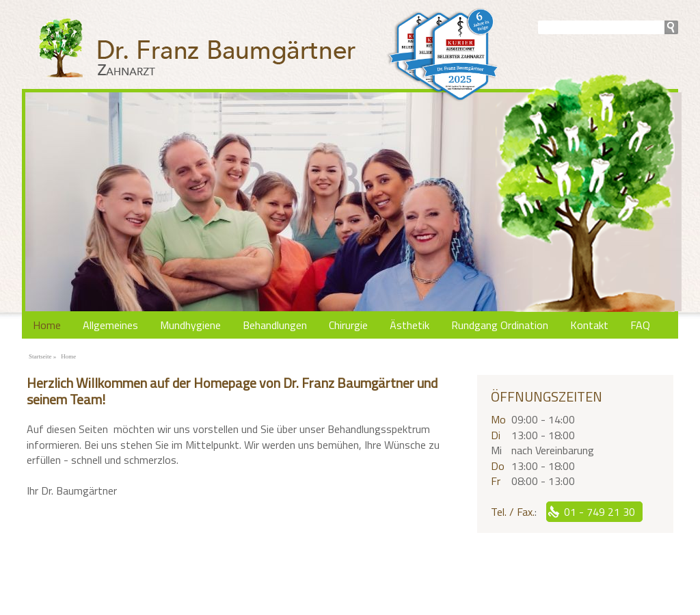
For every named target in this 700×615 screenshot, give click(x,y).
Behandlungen (275, 325)
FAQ (640, 325)
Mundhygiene (190, 325)
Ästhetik (409, 325)
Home (47, 325)
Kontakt (589, 325)
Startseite (40, 356)
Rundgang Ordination (500, 325)
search (671, 27)
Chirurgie (348, 325)
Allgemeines (110, 325)
